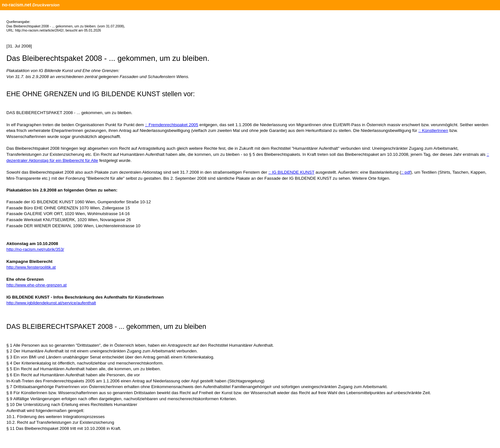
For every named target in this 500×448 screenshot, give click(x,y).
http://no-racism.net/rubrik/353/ (35, 249)
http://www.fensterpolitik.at (31, 267)
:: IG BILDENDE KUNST (291, 172)
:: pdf (406, 172)
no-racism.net (17, 5)
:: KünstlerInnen (433, 130)
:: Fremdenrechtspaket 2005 (172, 125)
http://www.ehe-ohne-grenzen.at (37, 285)
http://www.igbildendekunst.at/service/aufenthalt (51, 303)
